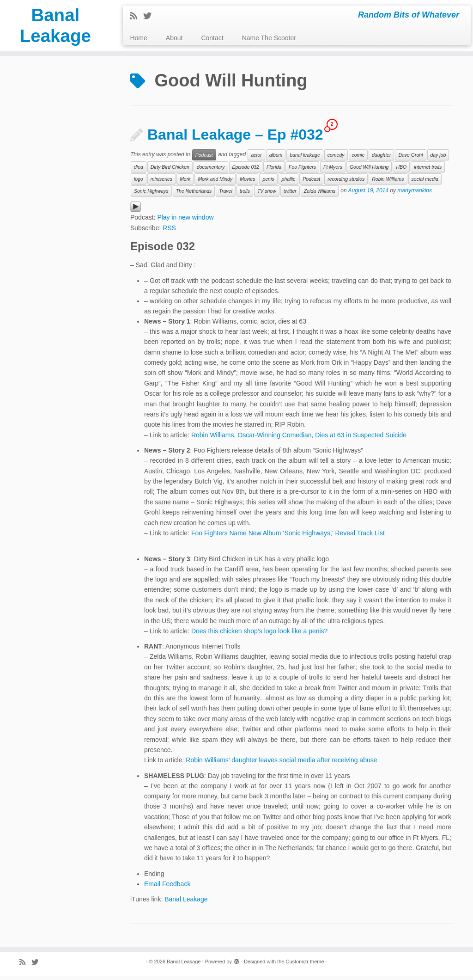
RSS (169, 232)
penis (268, 183)
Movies (247, 183)
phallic (289, 183)
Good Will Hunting (369, 171)
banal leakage (305, 159)
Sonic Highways (151, 195)
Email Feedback (167, 888)
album (276, 159)
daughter (381, 159)
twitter (290, 195)
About (174, 38)
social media (425, 183)
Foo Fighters (302, 171)
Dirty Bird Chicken (170, 171)
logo (139, 183)
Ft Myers (333, 171)
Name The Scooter (269, 38)
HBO (401, 171)
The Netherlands (194, 195)
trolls (245, 195)
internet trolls (428, 171)
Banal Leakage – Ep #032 (235, 139)
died (139, 171)
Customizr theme (305, 966)
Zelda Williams (320, 195)
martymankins (415, 195)
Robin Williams (388, 183)
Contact (212, 38)
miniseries (161, 183)
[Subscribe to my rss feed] (136, 16)
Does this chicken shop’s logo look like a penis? (259, 635)
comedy (336, 159)
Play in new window (185, 221)
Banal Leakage (55, 27)
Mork (185, 183)
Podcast (204, 159)
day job (438, 159)
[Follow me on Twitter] (150, 16)
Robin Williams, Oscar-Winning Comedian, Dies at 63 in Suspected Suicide (299, 439)
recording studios (346, 183)
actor (256, 159)
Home (138, 38)
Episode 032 (246, 171)
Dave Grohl (410, 159)
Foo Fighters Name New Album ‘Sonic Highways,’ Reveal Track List (288, 537)
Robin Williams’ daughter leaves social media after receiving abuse (281, 764)
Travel (225, 195)
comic (358, 159)
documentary (211, 171)
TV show (267, 195)
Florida (274, 171)
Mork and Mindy (215, 183)
